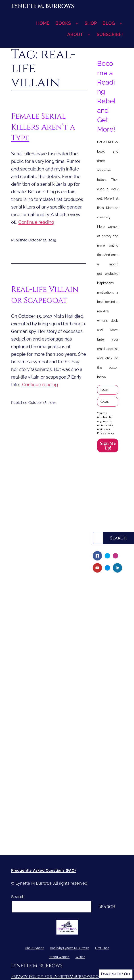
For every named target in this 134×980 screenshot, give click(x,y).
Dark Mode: (116, 974)
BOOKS (63, 23)
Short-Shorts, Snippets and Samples (108, 751)
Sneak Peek (107, 766)
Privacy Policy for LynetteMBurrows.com (57, 977)
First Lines (102, 774)
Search (99, 528)
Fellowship (106, 629)
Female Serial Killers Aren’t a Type (43, 127)
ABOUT (75, 34)
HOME (43, 23)
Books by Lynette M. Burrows (103, 613)
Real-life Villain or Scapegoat (45, 295)
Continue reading (36, 222)
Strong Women (107, 782)
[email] (108, 390)
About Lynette (106, 583)
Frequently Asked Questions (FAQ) (44, 870)
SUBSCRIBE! (110, 34)
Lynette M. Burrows (43, 6)
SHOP (91, 23)
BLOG (109, 23)
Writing (99, 789)
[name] (108, 402)
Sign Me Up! (108, 445)
